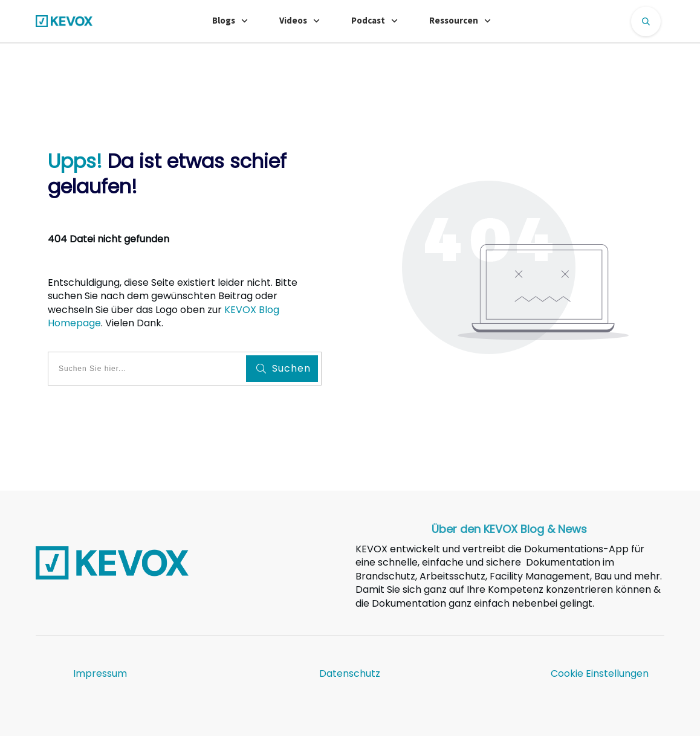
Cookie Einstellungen (600, 673)
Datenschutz (350, 673)
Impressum (100, 673)
